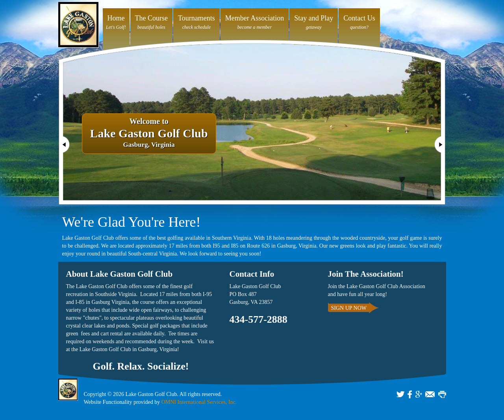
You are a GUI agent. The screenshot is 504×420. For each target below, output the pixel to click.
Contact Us (359, 18)
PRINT (442, 394)
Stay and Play (314, 18)
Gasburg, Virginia (149, 133)
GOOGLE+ (419, 394)
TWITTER (400, 394)
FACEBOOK (410, 394)
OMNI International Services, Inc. (199, 402)
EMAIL (430, 394)
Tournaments (196, 18)
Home (116, 18)
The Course (151, 18)
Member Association (255, 18)
